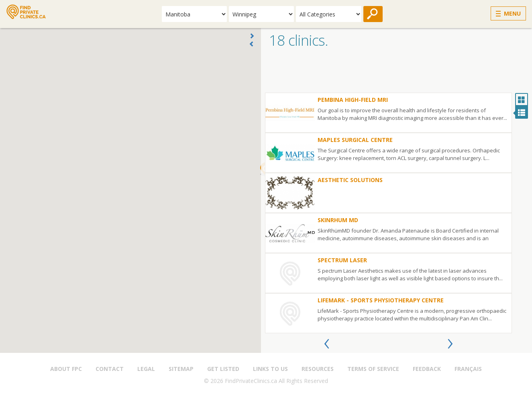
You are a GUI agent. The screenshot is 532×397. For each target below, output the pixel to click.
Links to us (270, 369)
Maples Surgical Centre (355, 140)
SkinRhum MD (338, 220)
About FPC (66, 369)
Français (468, 369)
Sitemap (181, 369)
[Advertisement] (396, 73)
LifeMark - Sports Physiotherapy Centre (381, 300)
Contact (110, 369)
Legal (146, 369)
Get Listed (223, 369)
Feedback (427, 369)
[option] (388, 213)
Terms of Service (373, 369)
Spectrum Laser (342, 260)
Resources (318, 369)
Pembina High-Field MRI (353, 100)
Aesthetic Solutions (350, 180)
